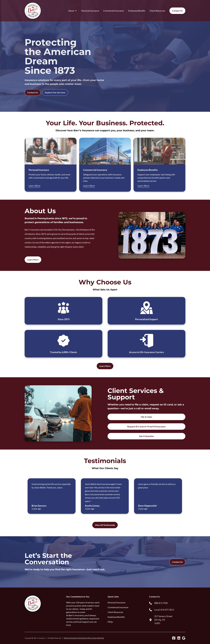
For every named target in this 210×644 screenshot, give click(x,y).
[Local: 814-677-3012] (151, 610)
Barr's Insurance (39, 638)
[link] (167, 603)
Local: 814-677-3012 (164, 610)
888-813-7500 (161, 603)
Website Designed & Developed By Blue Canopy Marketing (84, 638)
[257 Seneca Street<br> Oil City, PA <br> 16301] (151, 620)
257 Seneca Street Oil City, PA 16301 (163, 620)
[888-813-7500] (151, 603)
